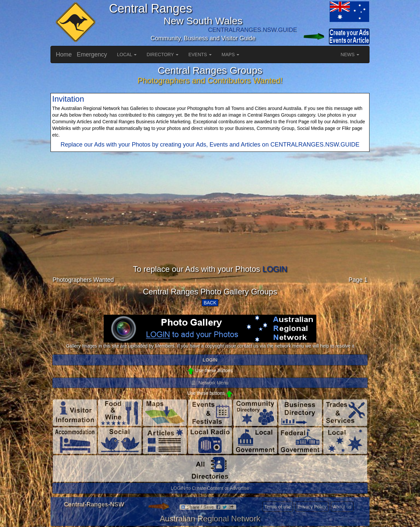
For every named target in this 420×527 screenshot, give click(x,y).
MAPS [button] (231, 54)
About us (342, 507)
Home (64, 54)
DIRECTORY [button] (162, 54)
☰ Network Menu (210, 383)
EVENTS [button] (200, 54)
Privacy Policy (312, 507)
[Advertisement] (210, 218)
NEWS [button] (350, 54)
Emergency (92, 54)
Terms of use (277, 507)
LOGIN (275, 269)
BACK (210, 303)
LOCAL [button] (127, 54)
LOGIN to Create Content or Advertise (210, 488)
